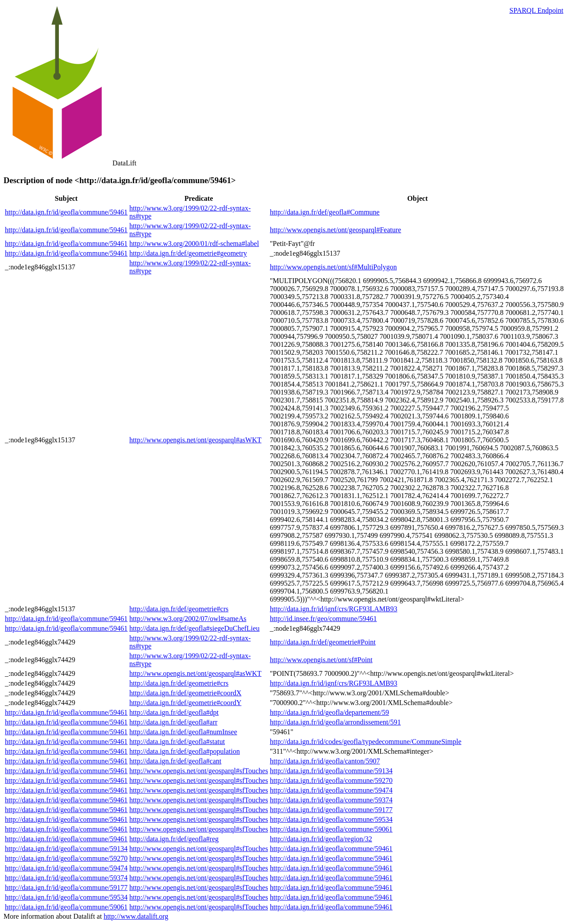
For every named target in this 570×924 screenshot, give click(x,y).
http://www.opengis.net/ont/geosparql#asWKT (195, 440)
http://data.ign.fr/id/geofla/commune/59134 (331, 771)
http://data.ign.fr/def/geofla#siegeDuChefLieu (194, 628)
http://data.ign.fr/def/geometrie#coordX (185, 693)
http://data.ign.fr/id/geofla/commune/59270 (331, 780)
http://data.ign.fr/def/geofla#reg (174, 839)
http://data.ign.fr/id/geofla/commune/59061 (331, 829)
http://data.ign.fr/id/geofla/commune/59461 (66, 212)
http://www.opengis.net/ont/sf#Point (321, 660)
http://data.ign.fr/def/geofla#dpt (174, 712)
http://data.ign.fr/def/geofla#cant (175, 761)
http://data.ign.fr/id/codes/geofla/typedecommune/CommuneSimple (366, 742)
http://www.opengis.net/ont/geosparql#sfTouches (198, 771)
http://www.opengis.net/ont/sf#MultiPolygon (333, 267)
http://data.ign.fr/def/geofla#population (185, 751)
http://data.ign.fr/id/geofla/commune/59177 (331, 810)
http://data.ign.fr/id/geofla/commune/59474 (331, 790)
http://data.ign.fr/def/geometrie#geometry (188, 253)
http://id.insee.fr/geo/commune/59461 (324, 619)
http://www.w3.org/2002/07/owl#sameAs (188, 619)
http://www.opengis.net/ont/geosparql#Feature (336, 230)
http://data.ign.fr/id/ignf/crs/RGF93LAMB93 (334, 609)
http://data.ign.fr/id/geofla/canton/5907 (325, 761)
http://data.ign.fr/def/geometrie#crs (179, 609)
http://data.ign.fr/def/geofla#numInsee (183, 732)
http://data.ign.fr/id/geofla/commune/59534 (331, 819)
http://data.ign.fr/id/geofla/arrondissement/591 (335, 722)
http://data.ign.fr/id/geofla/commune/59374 (331, 800)
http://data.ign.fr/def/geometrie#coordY (185, 703)
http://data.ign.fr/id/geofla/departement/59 (329, 712)
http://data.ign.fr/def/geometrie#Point (323, 642)
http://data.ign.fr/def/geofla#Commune (325, 212)
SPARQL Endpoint (536, 10)
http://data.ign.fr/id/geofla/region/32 (321, 839)
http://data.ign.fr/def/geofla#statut (177, 742)
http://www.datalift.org (136, 916)
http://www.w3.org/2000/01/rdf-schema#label (194, 243)
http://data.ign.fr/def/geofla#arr (173, 722)
